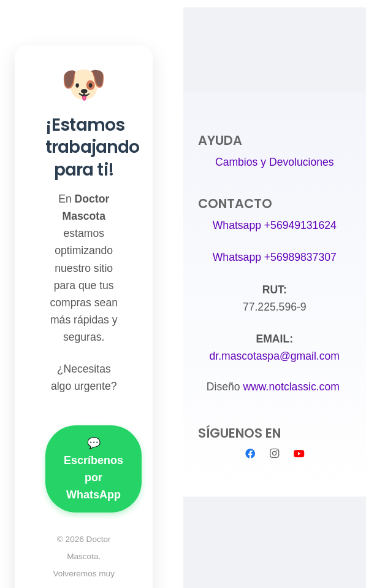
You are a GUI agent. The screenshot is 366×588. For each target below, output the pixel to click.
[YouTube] (299, 454)
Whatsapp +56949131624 (275, 225)
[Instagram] (275, 454)
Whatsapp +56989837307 (275, 257)
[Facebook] (250, 454)
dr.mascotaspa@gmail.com (275, 356)
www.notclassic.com (292, 387)
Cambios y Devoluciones (275, 162)
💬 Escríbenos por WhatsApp (93, 469)
